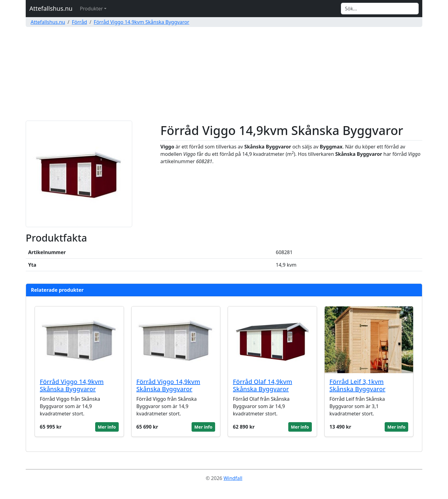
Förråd (80, 22)
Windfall (233, 478)
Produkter (91, 9)
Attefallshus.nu (51, 8)
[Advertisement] (224, 75)
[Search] (380, 9)
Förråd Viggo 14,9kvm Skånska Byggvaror (141, 22)
